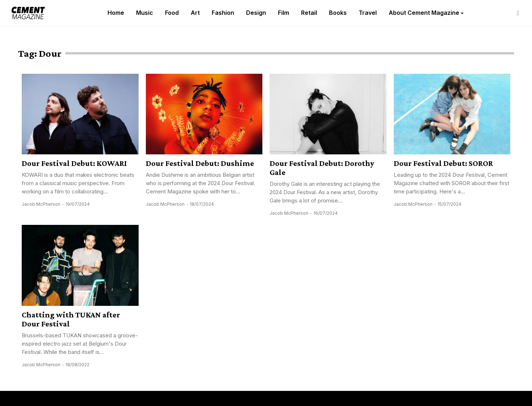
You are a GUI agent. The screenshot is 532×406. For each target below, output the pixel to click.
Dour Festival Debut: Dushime (200, 163)
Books (338, 13)
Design (256, 13)
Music (145, 13)
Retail (309, 13)
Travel (368, 13)
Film (284, 13)
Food (172, 13)
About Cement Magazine (424, 13)
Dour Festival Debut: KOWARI (74, 163)
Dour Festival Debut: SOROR (443, 163)
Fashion (223, 13)
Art (195, 13)
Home (116, 13)
